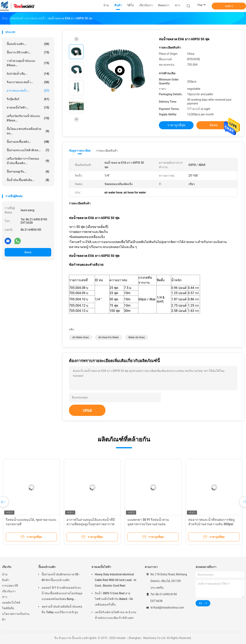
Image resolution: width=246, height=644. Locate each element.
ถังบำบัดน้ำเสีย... (28, 74)
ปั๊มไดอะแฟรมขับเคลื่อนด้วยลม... (28, 131)
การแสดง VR (10, 586)
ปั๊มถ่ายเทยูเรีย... (28, 172)
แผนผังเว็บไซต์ (11, 603)
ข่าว (5, 597)
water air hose (137, 337)
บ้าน (5, 574)
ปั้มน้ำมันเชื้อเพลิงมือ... (28, 180)
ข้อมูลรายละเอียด (80, 151)
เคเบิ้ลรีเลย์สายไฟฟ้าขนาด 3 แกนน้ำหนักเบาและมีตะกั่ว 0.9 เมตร (116, 615)
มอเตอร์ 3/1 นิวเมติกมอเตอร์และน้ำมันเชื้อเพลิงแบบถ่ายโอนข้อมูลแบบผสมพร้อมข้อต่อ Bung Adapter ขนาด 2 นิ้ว (62, 594)
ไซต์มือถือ (8, 608)
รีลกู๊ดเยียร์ (28, 99)
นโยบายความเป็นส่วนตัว (16, 617)
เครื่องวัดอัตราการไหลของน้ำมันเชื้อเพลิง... (28, 161)
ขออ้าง (229, 6)
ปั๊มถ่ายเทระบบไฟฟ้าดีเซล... (28, 150)
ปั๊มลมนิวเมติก (47, 567)
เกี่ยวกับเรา (9, 591)
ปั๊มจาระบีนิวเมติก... (28, 52)
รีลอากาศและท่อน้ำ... (28, 82)
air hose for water (109, 337)
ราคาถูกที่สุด (176, 125)
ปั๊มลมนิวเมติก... (28, 44)
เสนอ (87, 410)
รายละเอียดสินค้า (107, 151)
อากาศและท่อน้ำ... (28, 91)
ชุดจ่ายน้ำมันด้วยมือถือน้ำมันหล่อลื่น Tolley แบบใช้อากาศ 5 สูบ (62, 609)
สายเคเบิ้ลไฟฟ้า (101, 567)
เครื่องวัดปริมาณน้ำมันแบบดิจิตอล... (28, 118)
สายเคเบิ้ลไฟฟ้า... (28, 108)
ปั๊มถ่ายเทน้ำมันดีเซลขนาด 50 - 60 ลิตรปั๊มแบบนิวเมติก (61, 577)
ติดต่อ (28, 252)
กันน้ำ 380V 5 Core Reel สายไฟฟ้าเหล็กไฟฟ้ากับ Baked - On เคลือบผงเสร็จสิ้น (114, 599)
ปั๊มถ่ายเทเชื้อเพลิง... (28, 142)
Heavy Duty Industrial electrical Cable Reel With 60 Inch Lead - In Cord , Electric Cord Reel (115, 580)
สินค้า (6, 580)
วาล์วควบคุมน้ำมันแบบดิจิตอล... (28, 63)
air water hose (81, 337)
